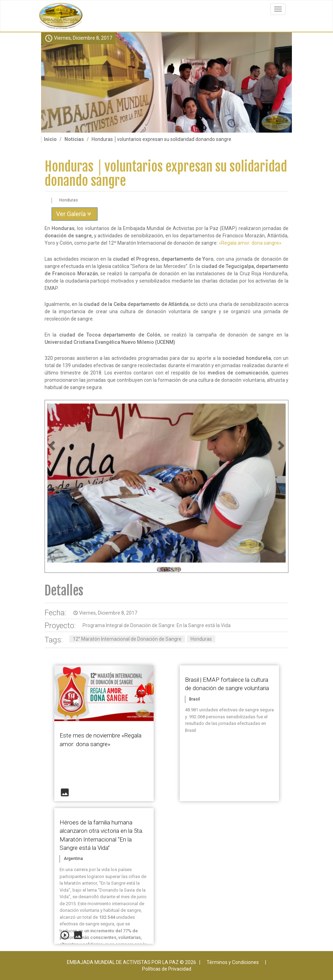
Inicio (50, 139)
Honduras (201, 639)
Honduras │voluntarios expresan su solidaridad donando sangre (166, 174)
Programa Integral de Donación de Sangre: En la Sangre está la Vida (157, 625)
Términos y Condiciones (233, 962)
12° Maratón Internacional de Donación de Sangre (127, 639)
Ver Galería (75, 214)
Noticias (74, 139)
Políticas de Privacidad (167, 969)
